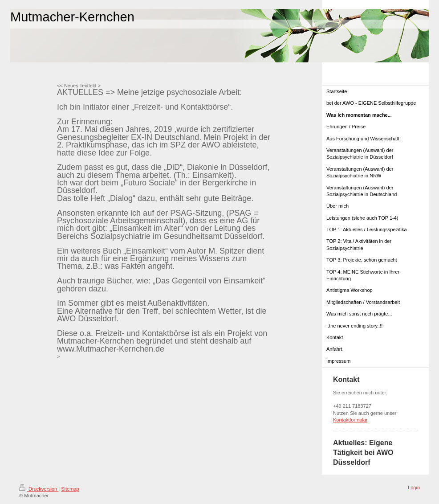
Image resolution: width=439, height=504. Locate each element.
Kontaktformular (350, 420)
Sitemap (70, 489)
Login (414, 488)
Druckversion (39, 489)
